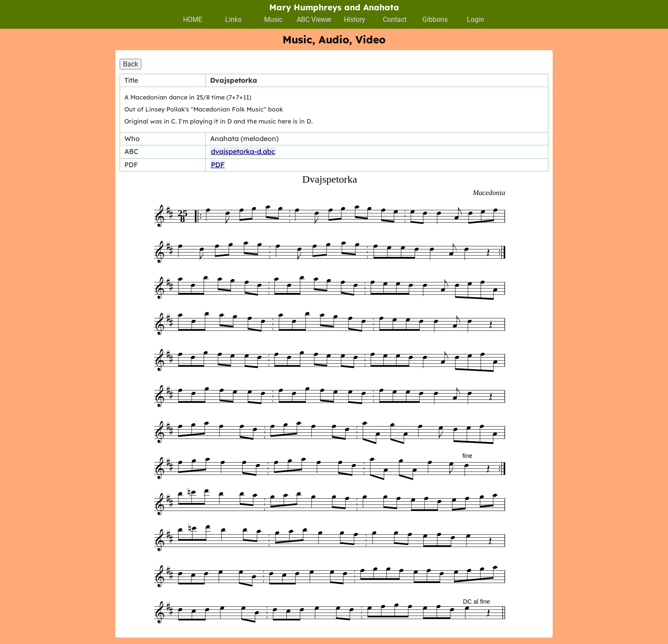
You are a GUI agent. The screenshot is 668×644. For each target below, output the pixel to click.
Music (273, 20)
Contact (395, 20)
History (355, 20)
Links (233, 20)
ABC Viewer (314, 20)
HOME (193, 20)
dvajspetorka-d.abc (243, 151)
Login (475, 20)
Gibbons (435, 20)
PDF (218, 165)
